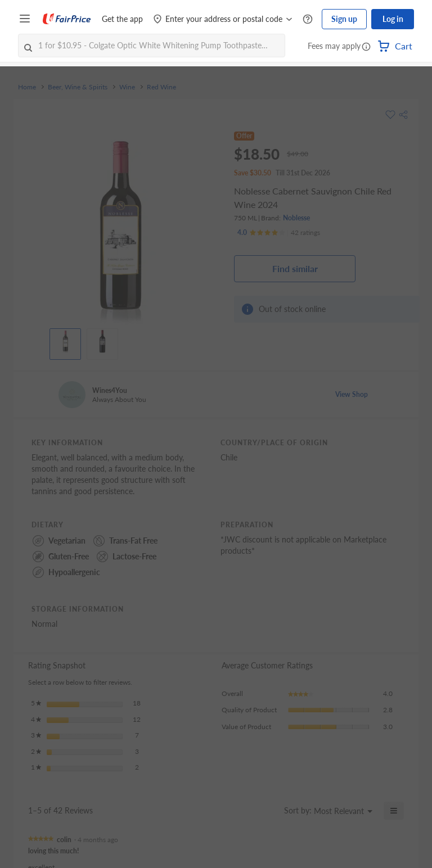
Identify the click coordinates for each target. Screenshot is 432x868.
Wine (127, 87)
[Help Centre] (308, 19)
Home (27, 87)
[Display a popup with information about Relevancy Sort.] (269, 811)
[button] (366, 47)
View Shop (352, 394)
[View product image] (65, 341)
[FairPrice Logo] (67, 19)
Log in (393, 19)
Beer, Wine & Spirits (78, 87)
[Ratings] (279, 233)
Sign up (344, 19)
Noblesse (296, 218)
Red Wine (161, 87)
